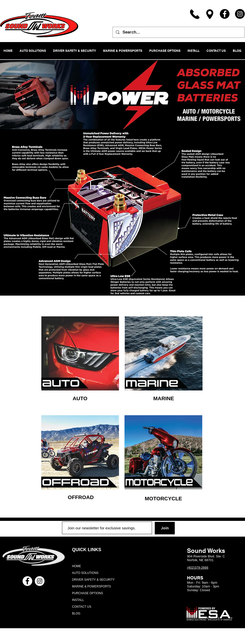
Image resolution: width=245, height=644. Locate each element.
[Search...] (178, 32)
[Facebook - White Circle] (27, 581)
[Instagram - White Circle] (40, 581)
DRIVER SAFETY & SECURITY (93, 580)
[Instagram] (240, 14)
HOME (76, 566)
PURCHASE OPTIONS (87, 593)
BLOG (76, 613)
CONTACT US (82, 607)
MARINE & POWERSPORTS (91, 586)
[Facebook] (225, 14)
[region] (80, 353)
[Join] (165, 528)
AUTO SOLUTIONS (85, 573)
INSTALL (78, 600)
